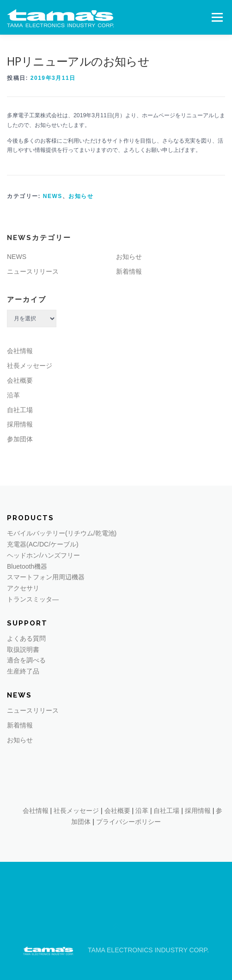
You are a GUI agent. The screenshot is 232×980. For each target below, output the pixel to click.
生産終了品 (23, 671)
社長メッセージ (30, 366)
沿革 (13, 395)
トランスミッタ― (33, 599)
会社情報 (20, 351)
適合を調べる (26, 660)
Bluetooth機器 (27, 566)
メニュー (217, 17)
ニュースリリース (33, 271)
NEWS (53, 196)
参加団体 (20, 439)
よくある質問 (26, 638)
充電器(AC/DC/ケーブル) (43, 544)
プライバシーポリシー (128, 822)
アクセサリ (23, 588)
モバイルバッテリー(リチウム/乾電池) (62, 533)
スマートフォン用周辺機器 (46, 577)
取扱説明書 (23, 649)
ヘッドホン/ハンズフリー (43, 555)
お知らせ (81, 196)
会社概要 (20, 380)
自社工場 (20, 410)
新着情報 (129, 271)
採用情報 (20, 424)
